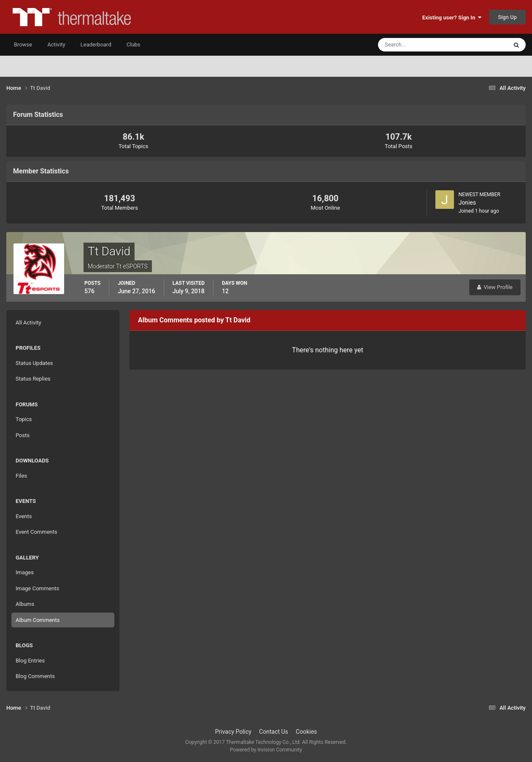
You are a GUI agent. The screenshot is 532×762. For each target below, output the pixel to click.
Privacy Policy (233, 732)
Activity (56, 45)
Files (21, 476)
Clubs (134, 45)
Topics (24, 419)
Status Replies (33, 379)
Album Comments (38, 620)
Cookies (306, 732)
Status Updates (34, 363)
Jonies (467, 203)
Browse (23, 45)
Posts (23, 435)
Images (25, 572)
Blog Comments (35, 676)
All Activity (28, 323)
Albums (25, 604)
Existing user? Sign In (452, 18)
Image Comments (37, 588)
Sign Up (507, 17)
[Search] (417, 45)
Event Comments (36, 532)
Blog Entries (30, 661)
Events (24, 516)
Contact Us (274, 732)
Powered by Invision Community (266, 750)
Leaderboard (96, 45)
